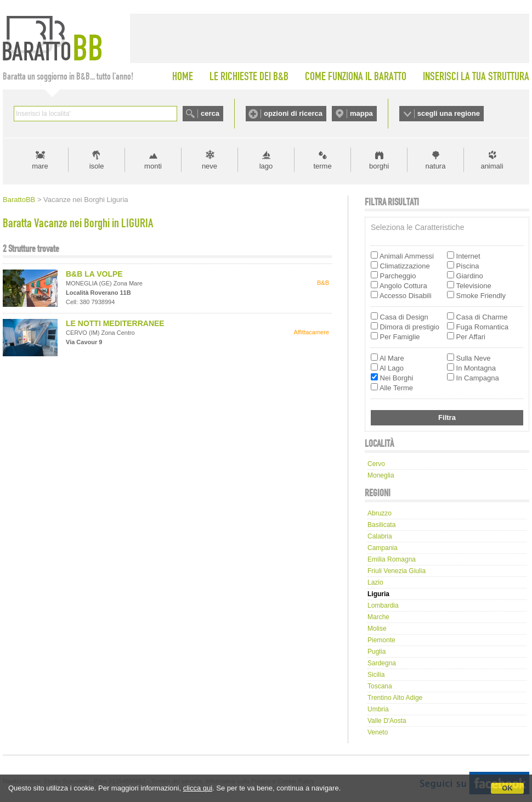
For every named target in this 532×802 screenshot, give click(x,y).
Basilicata (381, 525)
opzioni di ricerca (293, 113)
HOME (183, 76)
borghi (379, 166)
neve (210, 166)
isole (97, 166)
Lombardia (383, 605)
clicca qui (198, 788)
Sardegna (382, 663)
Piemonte (381, 640)
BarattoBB (19, 200)
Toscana (380, 686)
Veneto (378, 732)
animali (492, 166)
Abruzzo (380, 513)
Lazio (375, 582)
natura (436, 166)
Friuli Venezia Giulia (397, 571)
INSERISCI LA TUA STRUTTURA (476, 76)
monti (153, 166)
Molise (377, 629)
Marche (378, 617)
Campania (383, 548)
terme (322, 166)
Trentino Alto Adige (395, 698)
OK (507, 788)
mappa (361, 113)
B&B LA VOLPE (94, 274)
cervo (376, 464)
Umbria (378, 709)
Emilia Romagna (392, 559)
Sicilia (376, 675)
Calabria (380, 536)
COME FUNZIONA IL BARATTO (356, 76)
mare (40, 166)
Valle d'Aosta (387, 721)
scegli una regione (449, 113)
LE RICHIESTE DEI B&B (249, 76)
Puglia (377, 652)
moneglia (381, 475)
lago (266, 166)
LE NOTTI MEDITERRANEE (115, 323)
